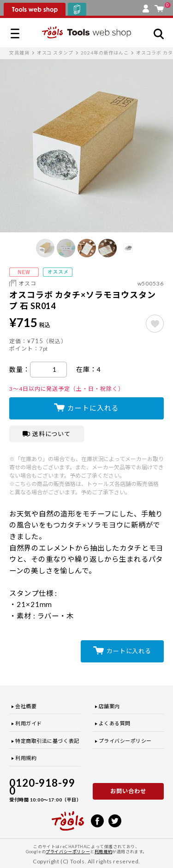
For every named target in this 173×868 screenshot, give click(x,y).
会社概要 (26, 706)
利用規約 (26, 758)
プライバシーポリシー (125, 741)
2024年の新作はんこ (105, 53)
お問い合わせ (128, 791)
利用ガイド (29, 723)
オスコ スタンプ (55, 53)
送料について (47, 434)
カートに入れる (93, 408)
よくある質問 (115, 723)
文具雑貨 (19, 53)
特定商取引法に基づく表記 (47, 741)
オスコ (27, 283)
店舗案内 (109, 706)
